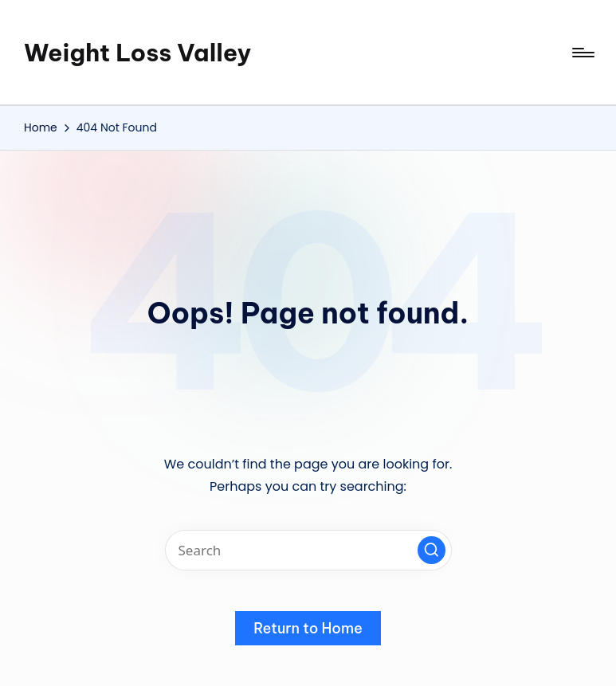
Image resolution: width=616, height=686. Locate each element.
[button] (432, 550)
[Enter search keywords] (308, 550)
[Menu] (582, 53)
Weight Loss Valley (137, 53)
